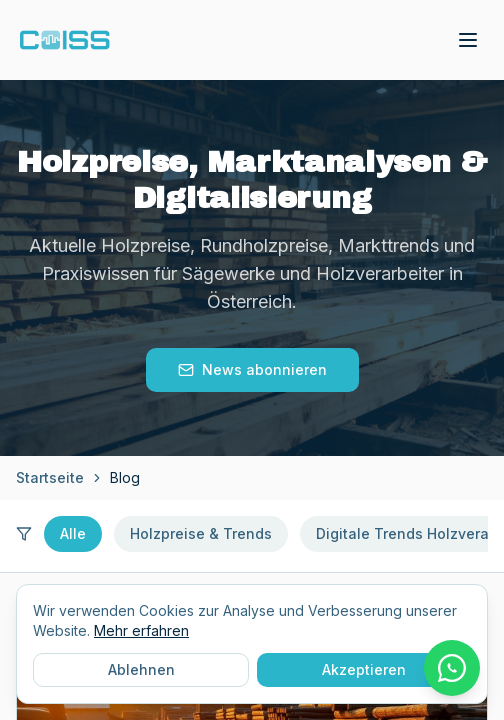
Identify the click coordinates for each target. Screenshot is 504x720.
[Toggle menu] (468, 40)
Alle (73, 533)
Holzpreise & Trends (201, 533)
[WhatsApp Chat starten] (452, 668)
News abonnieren (252, 369)
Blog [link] (125, 477)
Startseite (50, 477)
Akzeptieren (364, 669)
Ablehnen (141, 669)
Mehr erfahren (141, 630)
